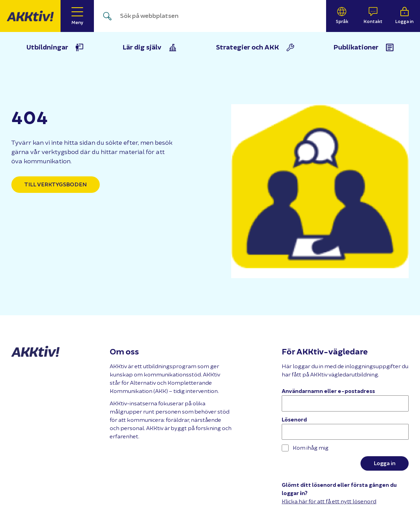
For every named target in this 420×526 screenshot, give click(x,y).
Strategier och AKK (247, 47)
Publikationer (356, 47)
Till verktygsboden (56, 185)
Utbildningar (47, 47)
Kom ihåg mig (305, 448)
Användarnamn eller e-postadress (328, 391)
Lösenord (294, 420)
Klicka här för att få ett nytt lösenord (329, 501)
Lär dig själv (142, 47)
